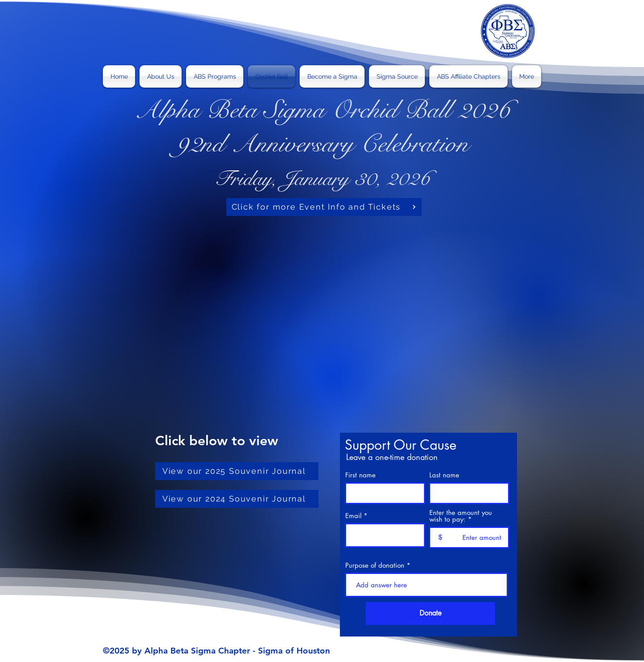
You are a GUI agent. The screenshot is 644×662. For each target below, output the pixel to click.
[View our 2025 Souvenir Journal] (237, 471)
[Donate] (430, 614)
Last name (444, 475)
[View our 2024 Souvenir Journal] (237, 499)
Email (353, 516)
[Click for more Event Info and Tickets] (324, 207)
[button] (215, 76)
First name (360, 475)
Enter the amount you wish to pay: (461, 516)
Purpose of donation (375, 565)
